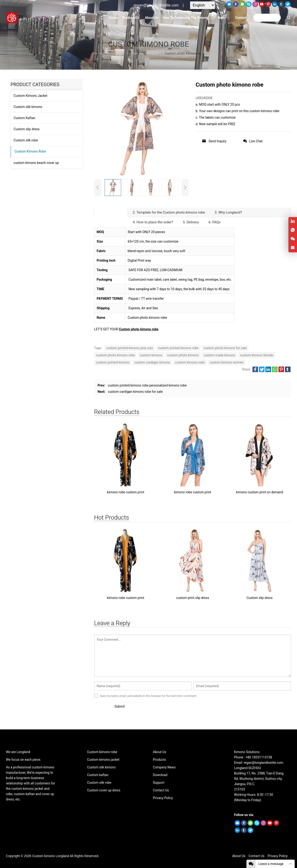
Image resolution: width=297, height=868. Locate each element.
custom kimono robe (190, 362)
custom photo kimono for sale (225, 348)
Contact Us (161, 790)
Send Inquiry (214, 141)
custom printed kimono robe (178, 348)
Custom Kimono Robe (30, 151)
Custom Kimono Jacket (31, 96)
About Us (160, 752)
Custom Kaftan (24, 118)
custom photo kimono (183, 355)
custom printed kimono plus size (129, 348)
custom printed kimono (113, 362)
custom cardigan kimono (152, 362)
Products (159, 760)
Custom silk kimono (28, 107)
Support (159, 783)
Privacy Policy (163, 798)
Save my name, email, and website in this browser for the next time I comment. (148, 696)
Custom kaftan (98, 775)
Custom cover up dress (104, 790)
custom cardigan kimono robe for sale (135, 392)
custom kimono (151, 355)
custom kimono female (257, 355)
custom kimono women (226, 362)
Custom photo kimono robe (139, 329)
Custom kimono (44, 856)
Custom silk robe (26, 140)
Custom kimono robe (102, 752)
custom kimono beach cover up (36, 163)
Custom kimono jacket (103, 760)
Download (160, 775)
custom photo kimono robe (116, 355)
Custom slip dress (27, 129)
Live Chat (253, 141)
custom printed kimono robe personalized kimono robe (147, 385)
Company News (164, 767)
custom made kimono (220, 355)
